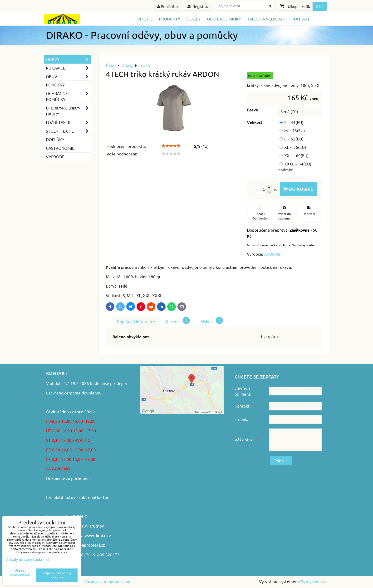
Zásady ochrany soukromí (108, 581)
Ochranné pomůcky (69, 96)
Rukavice (69, 68)
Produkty (169, 19)
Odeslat (281, 461)
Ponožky (55, 85)
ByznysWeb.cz (314, 581)
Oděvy (69, 59)
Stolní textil (69, 131)
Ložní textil (69, 122)
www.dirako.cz (98, 535)
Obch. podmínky (224, 19)
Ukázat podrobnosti (20, 572)
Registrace (199, 6)
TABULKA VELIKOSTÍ (266, 19)
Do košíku (298, 189)
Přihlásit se (168, 6)
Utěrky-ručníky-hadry (69, 111)
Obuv (69, 77)
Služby (194, 19)
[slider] (171, 146)
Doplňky (55, 139)
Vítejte (145, 19)
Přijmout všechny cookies (57, 575)
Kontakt (301, 19)
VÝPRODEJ (56, 157)
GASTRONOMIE (60, 148)
